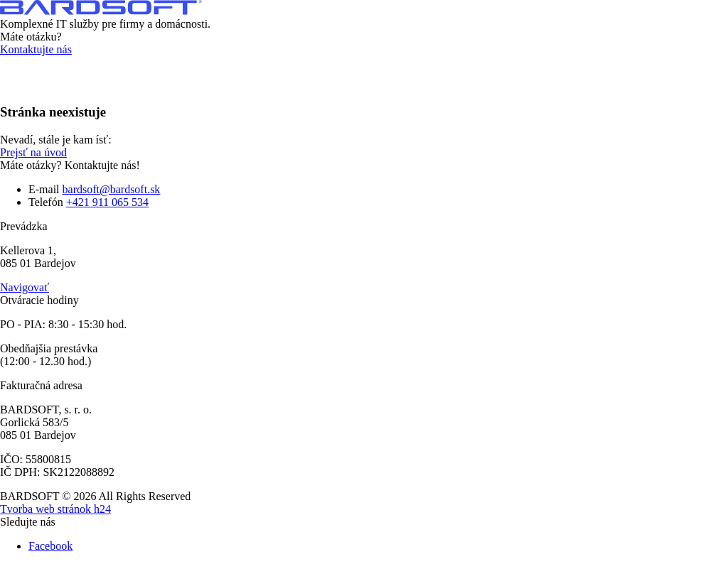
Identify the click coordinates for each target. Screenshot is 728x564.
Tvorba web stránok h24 (55, 509)
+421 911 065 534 (107, 202)
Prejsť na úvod (33, 152)
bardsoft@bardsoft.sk (112, 189)
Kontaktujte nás (36, 49)
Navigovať (25, 287)
